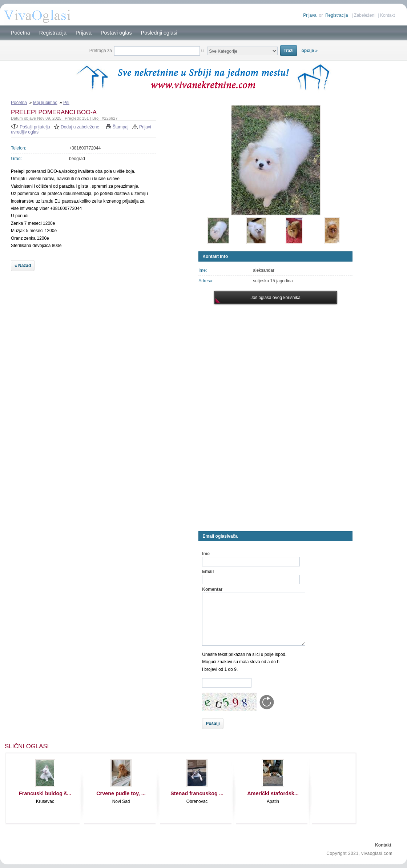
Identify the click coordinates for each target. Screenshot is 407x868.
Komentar (212, 589)
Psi (66, 103)
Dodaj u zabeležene (80, 127)
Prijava (310, 15)
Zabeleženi (365, 15)
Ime (206, 554)
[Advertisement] (103, 331)
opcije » (310, 51)
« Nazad (23, 266)
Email (208, 572)
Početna (21, 33)
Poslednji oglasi (159, 33)
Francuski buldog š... (45, 793)
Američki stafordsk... (273, 793)
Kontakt (388, 15)
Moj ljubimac (45, 103)
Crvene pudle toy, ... (121, 793)
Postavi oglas (116, 33)
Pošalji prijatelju (35, 127)
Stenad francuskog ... (197, 793)
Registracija (337, 15)
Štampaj (121, 127)
